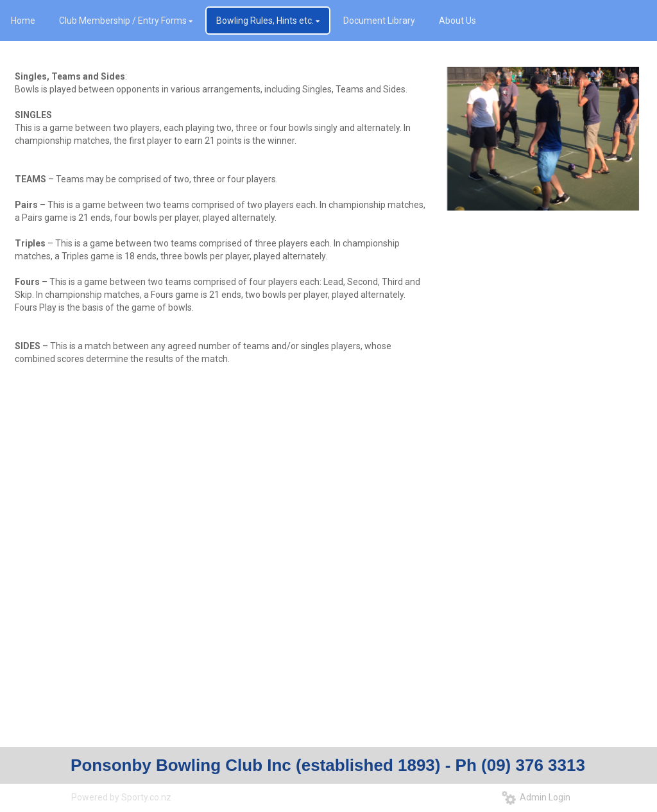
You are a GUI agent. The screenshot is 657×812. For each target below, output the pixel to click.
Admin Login (536, 797)
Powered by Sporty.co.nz (121, 797)
